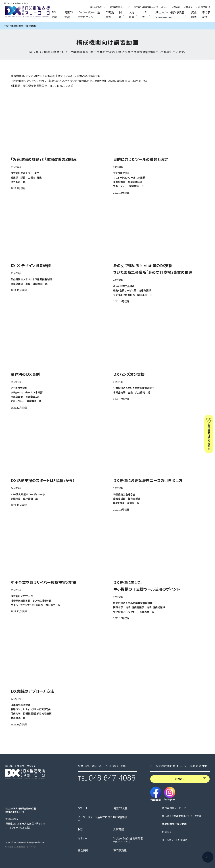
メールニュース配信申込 (175, 840)
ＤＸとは (82, 808)
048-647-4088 (112, 778)
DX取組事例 (110, 15)
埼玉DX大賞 (69, 15)
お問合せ (188, 7)
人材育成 (119, 829)
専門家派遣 (206, 15)
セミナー (83, 839)
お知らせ (176, 7)
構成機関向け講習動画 (174, 824)
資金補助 (194, 15)
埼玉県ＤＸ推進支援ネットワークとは (182, 816)
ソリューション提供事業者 (128, 840)
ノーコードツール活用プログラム (89, 15)
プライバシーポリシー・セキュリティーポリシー (25, 842)
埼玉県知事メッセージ (120, 7)
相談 (80, 829)
